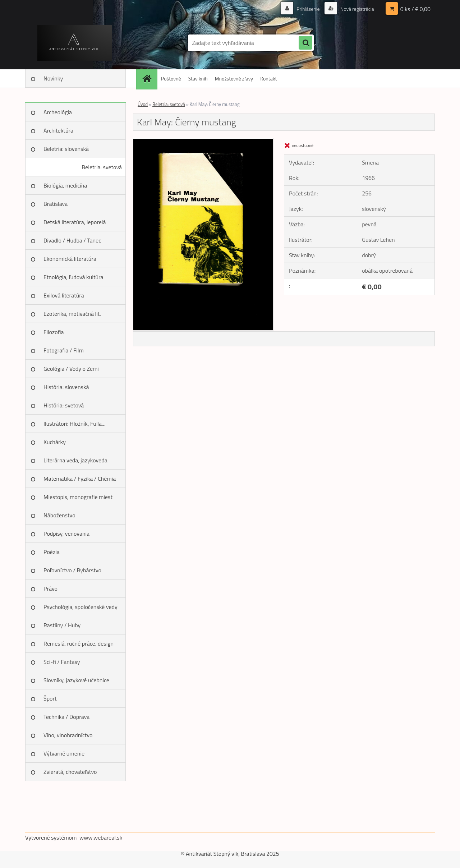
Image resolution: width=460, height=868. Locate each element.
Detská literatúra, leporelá (75, 222)
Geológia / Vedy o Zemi (71, 369)
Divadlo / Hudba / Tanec (72, 240)
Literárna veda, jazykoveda (75, 460)
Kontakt (268, 79)
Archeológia (58, 112)
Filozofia (54, 332)
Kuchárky (55, 442)
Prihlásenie (308, 9)
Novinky (53, 78)
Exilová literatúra (64, 295)
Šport (50, 698)
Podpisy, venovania (66, 534)
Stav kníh (198, 79)
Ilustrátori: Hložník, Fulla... (74, 424)
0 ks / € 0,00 (415, 9)
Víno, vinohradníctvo (68, 735)
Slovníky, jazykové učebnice (76, 680)
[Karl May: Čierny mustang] (203, 141)
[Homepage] (149, 79)
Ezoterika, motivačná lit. (72, 314)
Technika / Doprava (66, 717)
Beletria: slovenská (66, 149)
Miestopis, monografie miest (78, 497)
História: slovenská (66, 387)
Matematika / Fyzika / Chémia (80, 479)
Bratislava (56, 204)
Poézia (52, 552)
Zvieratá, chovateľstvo (70, 772)
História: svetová (64, 405)
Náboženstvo (59, 515)
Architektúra (58, 130)
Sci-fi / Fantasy (62, 662)
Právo (50, 588)
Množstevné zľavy (234, 79)
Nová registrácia (357, 9)
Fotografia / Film (64, 350)
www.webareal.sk (101, 837)
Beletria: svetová (102, 167)
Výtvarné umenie (64, 753)
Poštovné (171, 79)
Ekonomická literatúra (70, 259)
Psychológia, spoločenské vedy (80, 607)
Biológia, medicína (65, 185)
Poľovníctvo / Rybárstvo (72, 570)
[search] (305, 43)
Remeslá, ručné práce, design (79, 643)
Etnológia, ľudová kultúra (73, 277)
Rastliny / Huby (62, 625)
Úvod (143, 104)
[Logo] (75, 43)
